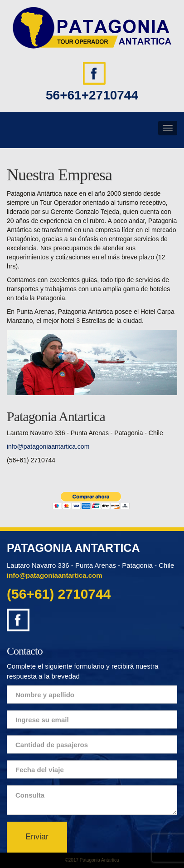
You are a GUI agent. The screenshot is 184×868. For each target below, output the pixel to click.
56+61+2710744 (92, 95)
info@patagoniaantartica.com (48, 446)
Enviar (37, 837)
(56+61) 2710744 (59, 594)
